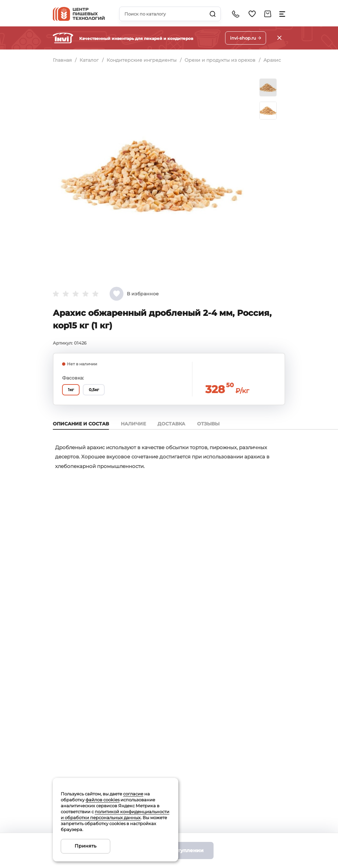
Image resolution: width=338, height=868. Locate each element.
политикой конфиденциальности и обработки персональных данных (115, 815)
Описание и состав (81, 424)
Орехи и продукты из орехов (222, 60)
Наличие (135, 424)
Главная (62, 60)
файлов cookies (102, 800)
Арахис (275, 60)
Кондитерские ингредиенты (143, 60)
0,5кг (98, 390)
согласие (133, 794)
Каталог (90, 60)
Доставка (174, 424)
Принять (85, 846)
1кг (72, 390)
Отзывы (213, 424)
